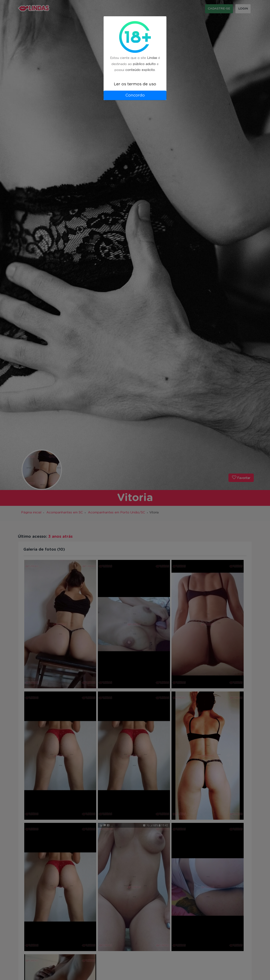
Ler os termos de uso (135, 84)
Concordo (135, 95)
